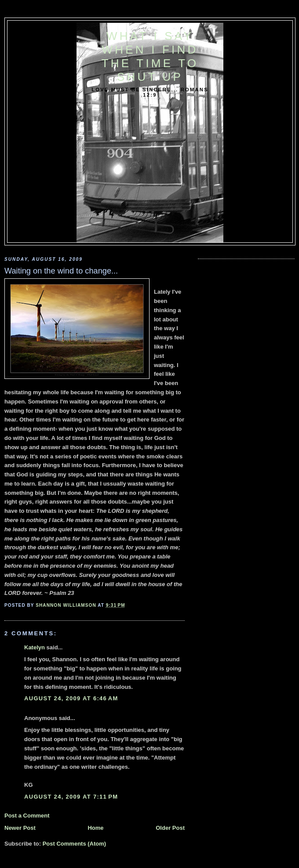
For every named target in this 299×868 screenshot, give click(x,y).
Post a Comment (27, 816)
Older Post (170, 828)
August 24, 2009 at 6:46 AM (71, 698)
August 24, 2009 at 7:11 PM (71, 797)
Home (95, 828)
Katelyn (35, 647)
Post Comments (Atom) (74, 844)
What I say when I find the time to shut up (150, 56)
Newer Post (20, 828)
